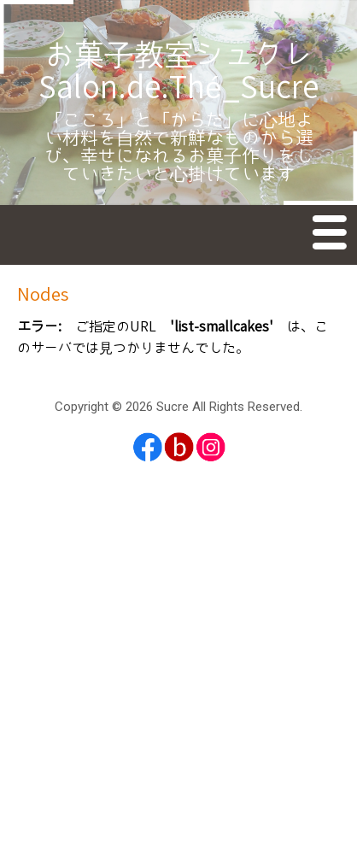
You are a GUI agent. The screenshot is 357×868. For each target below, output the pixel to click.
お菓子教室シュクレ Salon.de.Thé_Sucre (190, 72)
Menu (331, 236)
